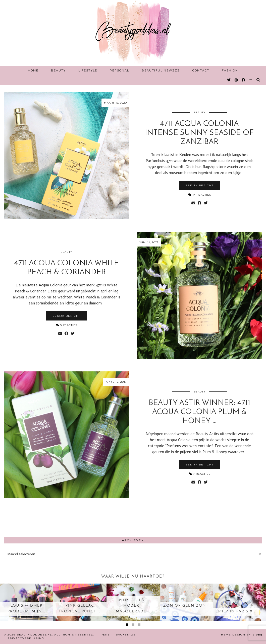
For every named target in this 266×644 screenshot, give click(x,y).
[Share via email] (193, 203)
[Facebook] (244, 80)
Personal (119, 70)
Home (33, 70)
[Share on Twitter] (206, 203)
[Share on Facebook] (200, 203)
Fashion (230, 70)
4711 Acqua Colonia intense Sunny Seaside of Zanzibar (199, 133)
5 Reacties (66, 325)
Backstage (126, 635)
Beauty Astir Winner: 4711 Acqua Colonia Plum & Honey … (200, 412)
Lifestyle (88, 70)
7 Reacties (199, 474)
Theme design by (241, 635)
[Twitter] (229, 80)
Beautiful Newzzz (161, 70)
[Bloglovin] (251, 80)
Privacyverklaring (26, 638)
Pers (105, 635)
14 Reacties (200, 195)
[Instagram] (236, 80)
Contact (201, 70)
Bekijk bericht (200, 185)
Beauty (58, 70)
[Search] (258, 80)
